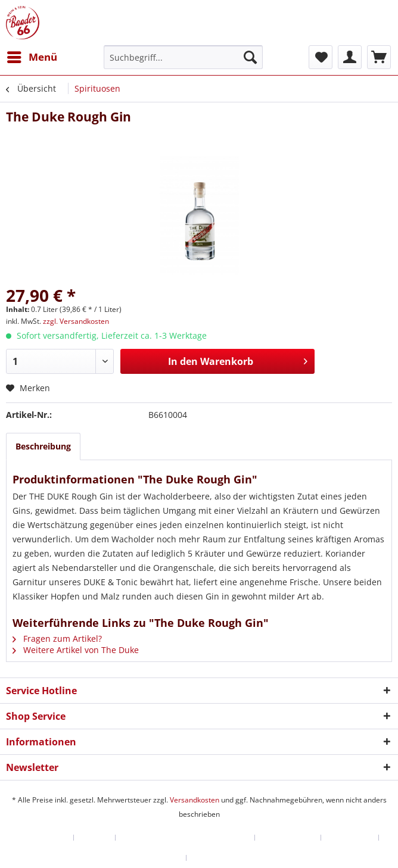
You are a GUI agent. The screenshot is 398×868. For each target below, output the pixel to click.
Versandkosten (195, 800)
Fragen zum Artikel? (57, 638)
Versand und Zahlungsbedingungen (185, 838)
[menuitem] (32, 57)
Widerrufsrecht (288, 838)
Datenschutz (350, 838)
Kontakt (95, 838)
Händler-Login (42, 838)
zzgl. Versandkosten (76, 321)
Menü (32, 56)
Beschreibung (43, 446)
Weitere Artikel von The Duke (76, 650)
